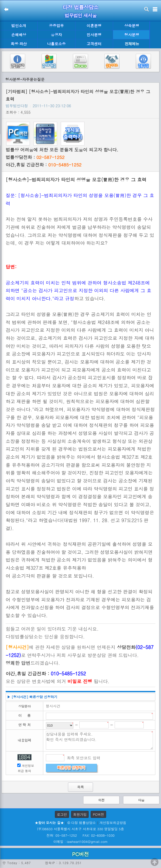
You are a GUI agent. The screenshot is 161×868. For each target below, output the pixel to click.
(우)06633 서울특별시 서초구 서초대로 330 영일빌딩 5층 (80, 829)
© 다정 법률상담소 (82, 823)
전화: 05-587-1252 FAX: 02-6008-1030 (80, 835)
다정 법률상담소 (80, 7)
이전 (101, 800)
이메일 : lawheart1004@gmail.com (80, 842)
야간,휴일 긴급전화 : (44, 165)
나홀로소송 (56, 44)
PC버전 (98, 814)
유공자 (56, 35)
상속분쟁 (132, 26)
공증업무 (56, 26)
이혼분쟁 (94, 26)
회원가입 (80, 814)
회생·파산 (19, 44)
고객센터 (94, 44)
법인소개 (19, 26)
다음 (141, 800)
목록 (80, 787)
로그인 (62, 814)
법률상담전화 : (35, 157)
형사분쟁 (132, 35)
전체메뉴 (132, 44)
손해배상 (19, 35)
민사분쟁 (94, 35)
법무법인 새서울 (80, 15)
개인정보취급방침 (113, 823)
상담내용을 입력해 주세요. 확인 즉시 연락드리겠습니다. (99, 740)
